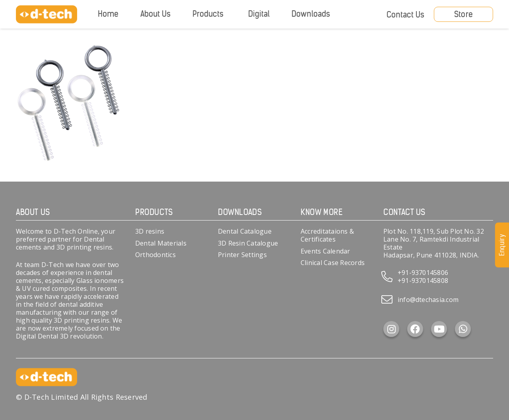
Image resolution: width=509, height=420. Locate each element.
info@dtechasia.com (428, 300)
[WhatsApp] (463, 329)
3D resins (150, 231)
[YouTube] (439, 329)
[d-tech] (47, 15)
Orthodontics (155, 255)
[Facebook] (415, 329)
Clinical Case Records (333, 263)
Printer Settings (242, 255)
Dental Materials (161, 243)
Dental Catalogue (245, 231)
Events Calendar (325, 251)
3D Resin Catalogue (248, 243)
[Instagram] (391, 329)
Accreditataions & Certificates (327, 235)
